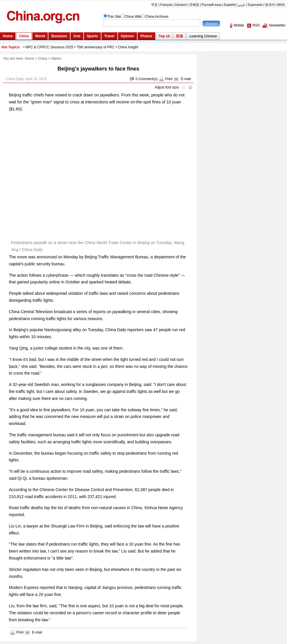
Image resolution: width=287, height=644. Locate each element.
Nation (56, 59)
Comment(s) (148, 79)
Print (169, 79)
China (43, 59)
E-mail (186, 79)
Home (29, 59)
